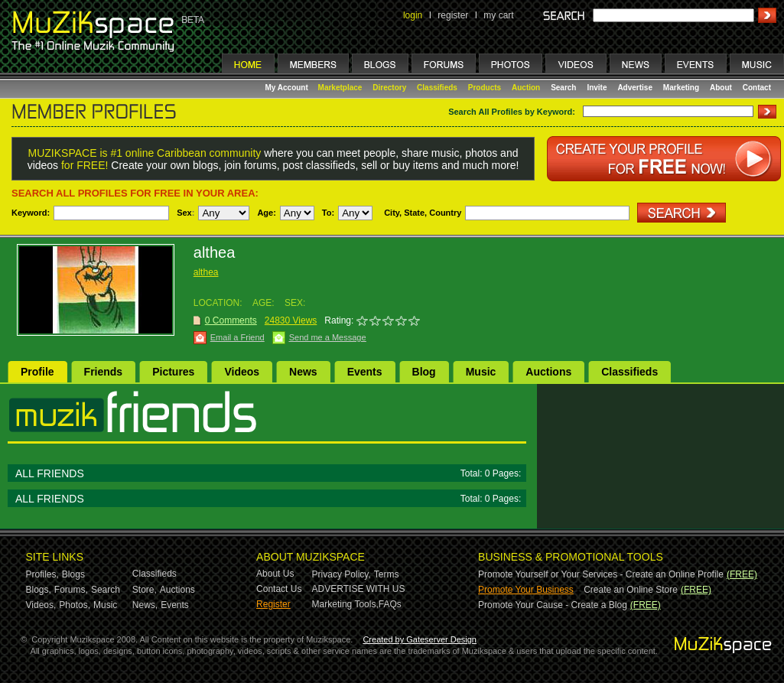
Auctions (548, 372)
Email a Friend (237, 337)
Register (273, 604)
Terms (387, 574)
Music (481, 372)
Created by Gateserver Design (420, 639)
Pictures (173, 372)
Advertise (635, 88)
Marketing (681, 88)
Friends (104, 372)
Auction (526, 88)
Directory (389, 88)
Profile (37, 372)
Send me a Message (328, 337)
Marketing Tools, (345, 604)
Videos (242, 372)
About (721, 88)
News (303, 372)
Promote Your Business (526, 590)
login (413, 15)
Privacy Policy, (342, 574)
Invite (597, 88)
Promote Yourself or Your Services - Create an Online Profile (601, 574)
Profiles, (42, 574)
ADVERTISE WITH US (359, 589)
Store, (145, 590)
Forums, (71, 590)
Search (563, 88)
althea (206, 272)
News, (145, 605)
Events (365, 372)
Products (485, 88)
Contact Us (279, 589)
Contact (757, 88)
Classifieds (437, 88)
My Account (288, 88)
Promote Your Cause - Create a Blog (553, 605)
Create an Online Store (631, 590)
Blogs (73, 574)
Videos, (41, 605)
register (453, 15)
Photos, (75, 605)
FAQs (390, 604)
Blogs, (39, 590)
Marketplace (340, 88)
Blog (424, 372)
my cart (498, 15)
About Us (275, 574)
